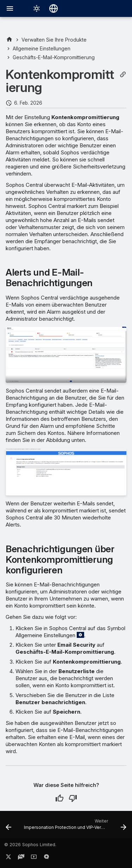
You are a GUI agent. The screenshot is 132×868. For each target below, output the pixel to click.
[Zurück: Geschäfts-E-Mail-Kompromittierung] (8, 827)
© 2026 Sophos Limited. (30, 845)
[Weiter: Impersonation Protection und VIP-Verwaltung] (74, 827)
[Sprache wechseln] (54, 8)
